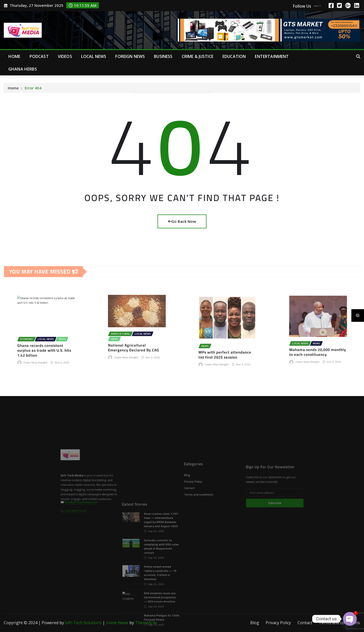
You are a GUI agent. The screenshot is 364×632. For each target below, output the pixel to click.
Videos (65, 56)
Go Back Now (182, 221)
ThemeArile (146, 623)
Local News (94, 56)
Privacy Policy (278, 623)
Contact (305, 623)
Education (234, 56)
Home (14, 56)
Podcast (39, 56)
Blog (255, 623)
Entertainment (272, 56)
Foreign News (130, 56)
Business (163, 56)
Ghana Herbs (23, 69)
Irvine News (117, 623)
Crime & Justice (198, 56)
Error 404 (33, 89)
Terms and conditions (339, 623)
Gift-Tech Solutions (83, 623)
